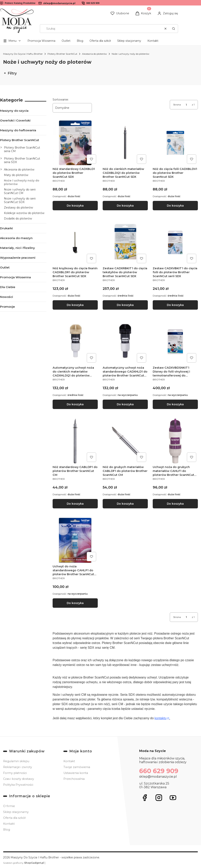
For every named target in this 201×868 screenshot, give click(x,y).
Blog (80, 41)
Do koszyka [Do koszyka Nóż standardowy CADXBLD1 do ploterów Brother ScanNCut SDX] (75, 206)
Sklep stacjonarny (129, 41)
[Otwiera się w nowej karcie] (145, 798)
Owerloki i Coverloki (15, 120)
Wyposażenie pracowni (18, 258)
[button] (174, 29)
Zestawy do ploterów (18, 208)
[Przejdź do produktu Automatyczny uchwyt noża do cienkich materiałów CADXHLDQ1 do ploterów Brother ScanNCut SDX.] (75, 342)
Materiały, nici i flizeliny (17, 248)
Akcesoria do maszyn (16, 238)
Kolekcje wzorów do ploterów (24, 213)
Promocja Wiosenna (41, 41)
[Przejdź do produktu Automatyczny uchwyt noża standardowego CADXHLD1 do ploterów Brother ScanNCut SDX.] (125, 342)
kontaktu (160, 718)
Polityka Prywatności (18, 785)
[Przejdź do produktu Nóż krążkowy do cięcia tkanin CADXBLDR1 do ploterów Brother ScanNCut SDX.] (75, 242)
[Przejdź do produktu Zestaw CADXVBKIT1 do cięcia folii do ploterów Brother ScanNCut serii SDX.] (175, 242)
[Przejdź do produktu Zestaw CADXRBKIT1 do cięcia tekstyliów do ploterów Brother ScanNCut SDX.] (125, 242)
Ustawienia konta (76, 773)
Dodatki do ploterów (18, 219)
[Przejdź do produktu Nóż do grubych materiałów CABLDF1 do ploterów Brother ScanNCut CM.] (125, 441)
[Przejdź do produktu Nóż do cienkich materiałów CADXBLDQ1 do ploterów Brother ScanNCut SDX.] (125, 143)
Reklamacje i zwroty (18, 767)
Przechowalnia (74, 779)
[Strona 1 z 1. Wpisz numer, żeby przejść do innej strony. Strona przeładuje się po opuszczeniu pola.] (186, 105)
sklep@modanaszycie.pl (59, 3)
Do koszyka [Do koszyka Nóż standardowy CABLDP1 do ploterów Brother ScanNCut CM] (75, 504)
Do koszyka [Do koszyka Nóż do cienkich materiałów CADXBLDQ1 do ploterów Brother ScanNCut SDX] (125, 206)
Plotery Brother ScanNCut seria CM (22, 149)
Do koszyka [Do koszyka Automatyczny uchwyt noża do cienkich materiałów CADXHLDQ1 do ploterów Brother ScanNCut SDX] (75, 404)
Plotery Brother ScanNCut (62, 54)
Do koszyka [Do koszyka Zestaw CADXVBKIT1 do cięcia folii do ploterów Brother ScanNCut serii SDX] (175, 305)
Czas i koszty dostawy (19, 779)
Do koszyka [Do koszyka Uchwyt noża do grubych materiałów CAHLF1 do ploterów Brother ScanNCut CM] (175, 504)
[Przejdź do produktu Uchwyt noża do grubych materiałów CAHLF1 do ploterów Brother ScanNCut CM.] (175, 441)
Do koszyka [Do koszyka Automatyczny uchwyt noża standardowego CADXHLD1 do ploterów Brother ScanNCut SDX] (125, 404)
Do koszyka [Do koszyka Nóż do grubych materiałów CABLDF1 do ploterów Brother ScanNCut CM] (125, 504)
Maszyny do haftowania (18, 130)
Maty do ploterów (16, 175)
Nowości (6, 297)
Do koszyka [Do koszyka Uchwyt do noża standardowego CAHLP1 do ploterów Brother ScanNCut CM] (75, 603)
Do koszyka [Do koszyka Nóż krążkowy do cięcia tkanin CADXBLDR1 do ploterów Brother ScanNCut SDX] (75, 305)
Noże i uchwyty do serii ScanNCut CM (20, 191)
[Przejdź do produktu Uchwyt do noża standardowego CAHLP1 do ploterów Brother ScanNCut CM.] (75, 540)
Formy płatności (15, 773)
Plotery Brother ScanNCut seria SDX (22, 160)
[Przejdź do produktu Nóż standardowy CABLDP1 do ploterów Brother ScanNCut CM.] (75, 441)
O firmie (9, 806)
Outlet (66, 41)
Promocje (7, 307)
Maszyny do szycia (14, 111)
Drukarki (6, 228)
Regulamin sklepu (16, 761)
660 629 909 (93, 3)
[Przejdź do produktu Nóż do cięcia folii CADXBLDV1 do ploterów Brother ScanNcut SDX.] (175, 143)
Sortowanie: (61, 100)
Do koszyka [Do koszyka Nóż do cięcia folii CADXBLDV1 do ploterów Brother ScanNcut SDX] (175, 206)
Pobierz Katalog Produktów (20, 3)
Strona (177, 105)
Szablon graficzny (24, 863)
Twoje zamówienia (77, 767)
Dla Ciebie (8, 287)
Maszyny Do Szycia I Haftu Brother (23, 54)
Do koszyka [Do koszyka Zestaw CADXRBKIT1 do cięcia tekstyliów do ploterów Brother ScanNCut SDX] (125, 305)
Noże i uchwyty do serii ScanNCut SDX (20, 200)
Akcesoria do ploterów (95, 54)
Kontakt (153, 41)
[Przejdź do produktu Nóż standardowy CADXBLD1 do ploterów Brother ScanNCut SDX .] (75, 143)
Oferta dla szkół (100, 41)
